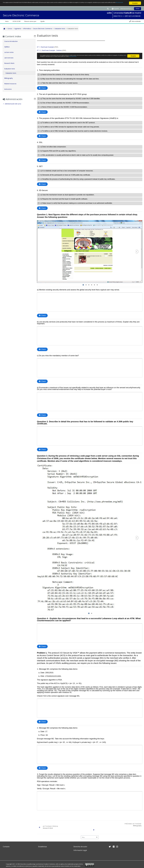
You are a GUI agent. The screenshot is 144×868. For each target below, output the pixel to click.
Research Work (11, 63)
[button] (108, 9)
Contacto (6, 846)
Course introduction (12, 41)
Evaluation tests (11, 69)
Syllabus (8, 47)
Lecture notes (10, 52)
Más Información (68, 5)
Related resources (12, 84)
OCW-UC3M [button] (16, 21)
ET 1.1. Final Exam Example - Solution (49, 50)
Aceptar (135, 3)
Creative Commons (49, 863)
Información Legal (80, 850)
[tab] (19, 41)
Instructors (9, 89)
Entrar (138, 9)
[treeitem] (19, 104)
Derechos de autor (80, 846)
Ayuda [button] (42, 21)
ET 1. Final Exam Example (45, 47)
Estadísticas (43, 846)
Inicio (7, 21)
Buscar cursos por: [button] (30, 21)
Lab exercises (10, 58)
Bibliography (10, 78)
